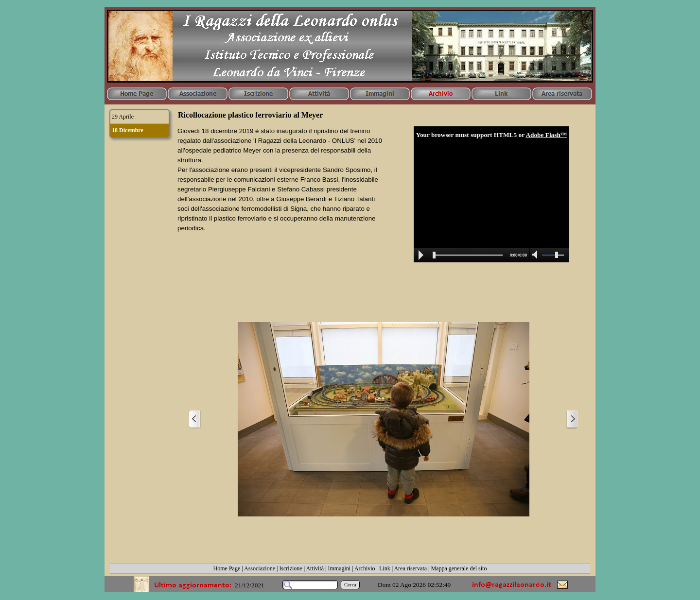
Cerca (350, 585)
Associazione (260, 568)
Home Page (227, 568)
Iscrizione (290, 568)
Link (385, 568)
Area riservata (410, 568)
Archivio (365, 568)
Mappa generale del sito (459, 568)
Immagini (340, 568)
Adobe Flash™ (546, 135)
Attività (315, 568)
